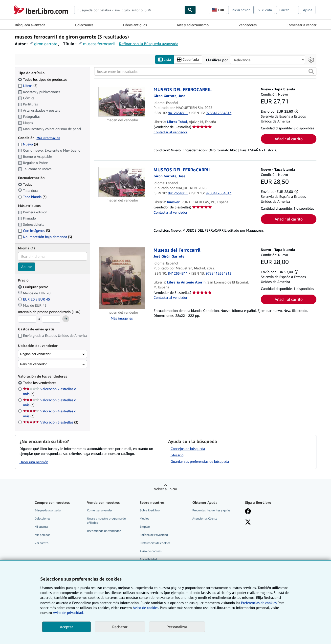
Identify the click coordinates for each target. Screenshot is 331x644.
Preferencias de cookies (259, 603)
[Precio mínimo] (27, 319)
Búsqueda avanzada (30, 25)
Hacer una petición (34, 462)
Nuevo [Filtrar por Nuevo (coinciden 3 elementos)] (28, 144)
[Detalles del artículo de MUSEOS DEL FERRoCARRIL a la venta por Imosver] (122, 182)
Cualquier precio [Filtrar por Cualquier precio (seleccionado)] (34, 287)
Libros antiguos (135, 25)
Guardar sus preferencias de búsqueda (200, 461)
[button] (311, 71)
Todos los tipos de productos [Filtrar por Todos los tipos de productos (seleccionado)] (43, 79)
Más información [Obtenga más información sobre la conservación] (48, 138)
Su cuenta (265, 10)
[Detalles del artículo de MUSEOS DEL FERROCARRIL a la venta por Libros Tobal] (122, 101)
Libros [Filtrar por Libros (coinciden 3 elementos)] (28, 85)
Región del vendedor (35, 354)
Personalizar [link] (177, 627)
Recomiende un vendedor (104, 531)
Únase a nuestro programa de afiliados (106, 521)
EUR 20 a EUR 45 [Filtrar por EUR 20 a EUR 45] (34, 299)
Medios (144, 518)
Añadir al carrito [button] (289, 139)
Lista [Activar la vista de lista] (165, 60)
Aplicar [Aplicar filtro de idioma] (27, 267)
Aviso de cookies (151, 551)
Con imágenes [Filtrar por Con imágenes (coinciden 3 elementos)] (34, 231)
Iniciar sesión (241, 10)
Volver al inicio (165, 489)
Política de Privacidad (154, 535)
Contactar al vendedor (170, 132)
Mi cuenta (41, 527)
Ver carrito (42, 543)
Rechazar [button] (120, 627)
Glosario (177, 455)
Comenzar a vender (301, 25)
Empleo (145, 527)
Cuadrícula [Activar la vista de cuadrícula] (188, 60)
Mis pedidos (42, 535)
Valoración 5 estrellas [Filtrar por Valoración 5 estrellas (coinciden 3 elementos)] (51, 422)
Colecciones (84, 25)
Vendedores (248, 25)
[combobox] (129, 10)
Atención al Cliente (205, 518)
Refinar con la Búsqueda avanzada (149, 44)
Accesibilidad (148, 559)
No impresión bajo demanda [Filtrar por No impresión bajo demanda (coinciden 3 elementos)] (45, 237)
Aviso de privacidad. (68, 613)
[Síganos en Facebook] (248, 512)
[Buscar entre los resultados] (205, 71)
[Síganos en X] (248, 523)
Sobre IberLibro (150, 510)
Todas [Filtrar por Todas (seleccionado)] (25, 184)
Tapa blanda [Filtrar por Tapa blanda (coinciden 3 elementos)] (32, 197)
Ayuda (308, 10)
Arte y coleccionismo (193, 25)
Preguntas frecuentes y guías (211, 510)
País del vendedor (33, 364)
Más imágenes (122, 318)
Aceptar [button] (66, 627)
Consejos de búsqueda (188, 449)
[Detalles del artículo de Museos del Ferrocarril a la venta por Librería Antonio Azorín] (122, 278)
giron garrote (46, 44)
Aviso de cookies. (146, 608)
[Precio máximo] (51, 319)
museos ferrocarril (99, 44)
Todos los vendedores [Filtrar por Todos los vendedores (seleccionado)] (40, 383)
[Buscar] (190, 10)
